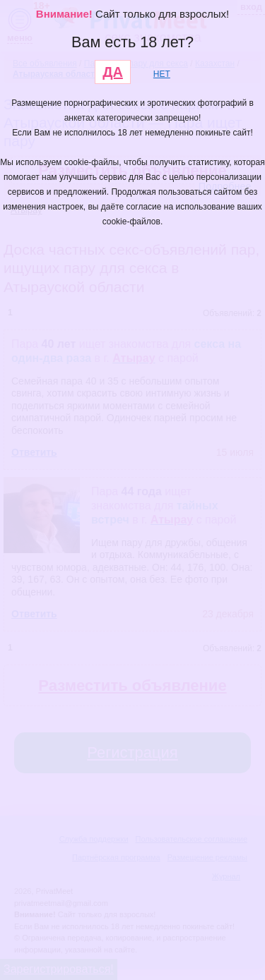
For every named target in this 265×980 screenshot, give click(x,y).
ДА (113, 72)
